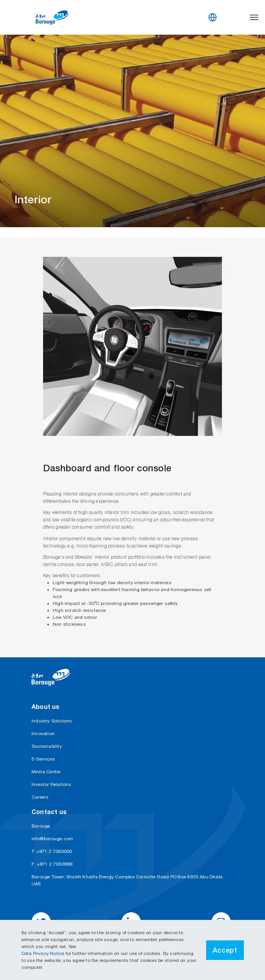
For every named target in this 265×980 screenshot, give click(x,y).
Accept (225, 950)
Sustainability (47, 746)
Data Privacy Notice (44, 953)
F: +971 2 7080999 (52, 864)
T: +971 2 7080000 (52, 851)
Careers (40, 797)
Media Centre (46, 772)
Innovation (43, 734)
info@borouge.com (52, 839)
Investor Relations (52, 784)
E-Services (43, 759)
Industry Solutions (52, 721)
